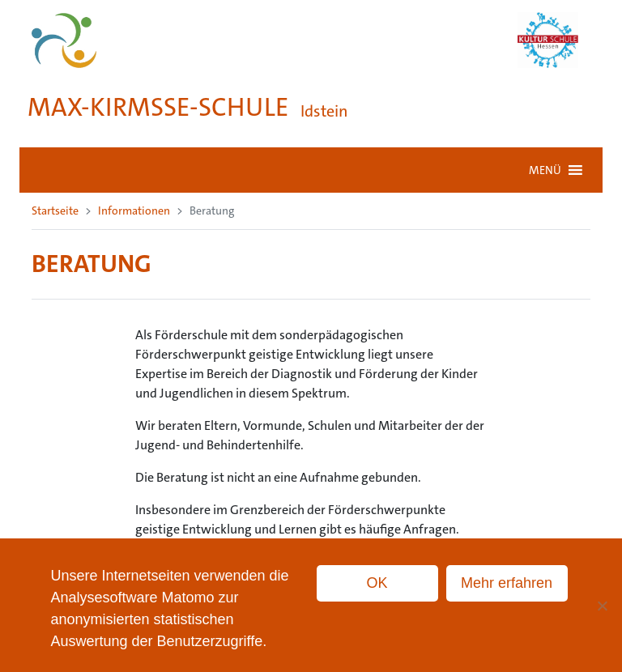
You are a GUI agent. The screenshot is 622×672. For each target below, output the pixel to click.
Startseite (55, 211)
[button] (545, 170)
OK (377, 583)
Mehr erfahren (507, 583)
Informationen (134, 211)
